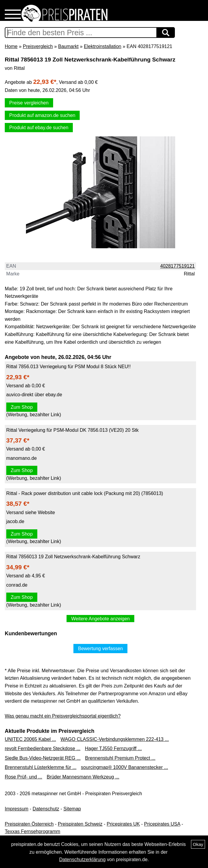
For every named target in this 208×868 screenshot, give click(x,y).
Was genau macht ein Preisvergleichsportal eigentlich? (63, 716)
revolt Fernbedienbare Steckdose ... (43, 748)
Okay (198, 844)
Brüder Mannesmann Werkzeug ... (83, 777)
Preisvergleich (38, 46)
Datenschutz (46, 809)
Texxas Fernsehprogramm (33, 831)
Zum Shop (22, 407)
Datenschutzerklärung (82, 859)
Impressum (17, 809)
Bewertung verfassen (100, 649)
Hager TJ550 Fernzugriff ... (113, 748)
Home (11, 46)
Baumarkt (68, 46)
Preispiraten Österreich (29, 824)
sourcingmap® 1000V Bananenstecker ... (124, 767)
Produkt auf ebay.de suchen (39, 128)
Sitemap (72, 809)
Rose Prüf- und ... (23, 777)
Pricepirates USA (162, 824)
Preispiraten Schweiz (80, 824)
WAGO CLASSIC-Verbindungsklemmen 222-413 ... (115, 739)
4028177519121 (178, 266)
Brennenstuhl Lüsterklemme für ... (41, 767)
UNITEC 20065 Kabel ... (30, 739)
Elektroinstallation (103, 46)
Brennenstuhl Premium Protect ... (120, 758)
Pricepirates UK (123, 824)
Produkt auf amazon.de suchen (42, 115)
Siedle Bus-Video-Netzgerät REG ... (43, 758)
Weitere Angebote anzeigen (100, 619)
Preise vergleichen (29, 103)
